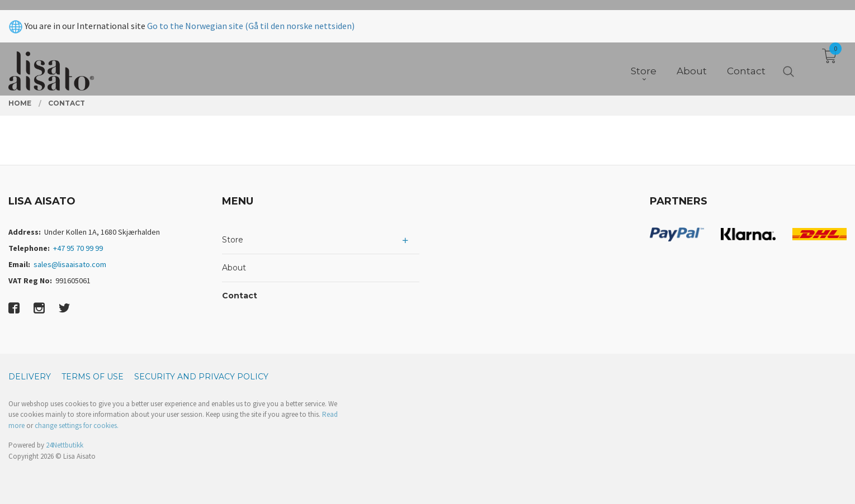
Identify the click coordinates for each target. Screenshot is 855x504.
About (234, 268)
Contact (240, 296)
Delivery (30, 377)
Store (233, 240)
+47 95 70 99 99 (78, 248)
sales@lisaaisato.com (70, 264)
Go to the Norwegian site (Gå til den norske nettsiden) (251, 16)
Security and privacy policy (201, 377)
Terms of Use (93, 377)
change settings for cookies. (77, 425)
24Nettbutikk (65, 445)
